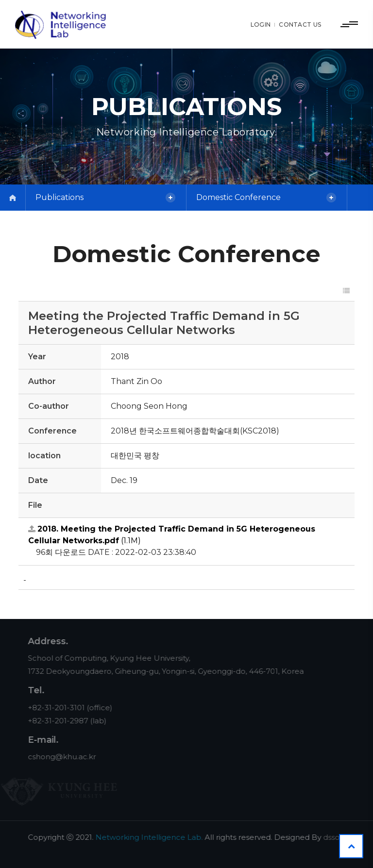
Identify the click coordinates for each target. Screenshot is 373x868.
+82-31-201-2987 (66, 721)
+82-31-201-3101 (64, 708)
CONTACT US (300, 25)
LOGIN (261, 25)
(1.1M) (172, 535)
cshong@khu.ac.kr (70, 757)
